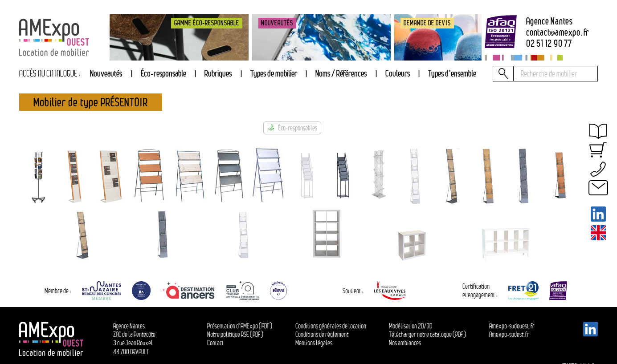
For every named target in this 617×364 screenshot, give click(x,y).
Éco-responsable (163, 73)
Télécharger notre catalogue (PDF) (427, 334)
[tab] (218, 74)
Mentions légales (314, 343)
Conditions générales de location (331, 326)
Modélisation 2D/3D (411, 326)
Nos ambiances (405, 343)
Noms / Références (341, 73)
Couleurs (398, 73)
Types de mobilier (274, 73)
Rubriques (218, 73)
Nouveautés (106, 73)
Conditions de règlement (322, 334)
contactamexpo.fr (558, 33)
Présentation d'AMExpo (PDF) (240, 326)
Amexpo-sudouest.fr (512, 326)
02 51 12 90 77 (549, 44)
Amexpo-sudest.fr (509, 334)
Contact (215, 343)
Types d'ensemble (452, 73)
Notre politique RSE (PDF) (235, 334)
